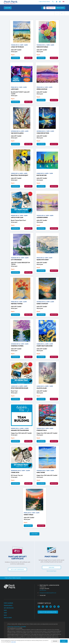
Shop (5, 613)
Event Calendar (8, 603)
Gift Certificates (9, 608)
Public (51, 8)
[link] (62, 13)
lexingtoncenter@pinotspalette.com (48, 593)
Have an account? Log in (51, 571)
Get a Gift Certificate (17, 569)
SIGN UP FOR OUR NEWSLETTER (48, 612)
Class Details (15, 58)
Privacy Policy (17, 627)
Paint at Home (8, 618)
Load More (35, 534)
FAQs (5, 610)
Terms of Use (10, 627)
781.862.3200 (43, 595)
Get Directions (43, 590)
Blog (5, 615)
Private (60, 8)
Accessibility (23, 627)
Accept (64, 641)
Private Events (8, 605)
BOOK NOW (28, 58)
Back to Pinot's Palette (45, 2)
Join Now (51, 567)
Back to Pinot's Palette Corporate (13, 578)
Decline (55, 641)
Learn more (14, 642)
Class (8, 8)
